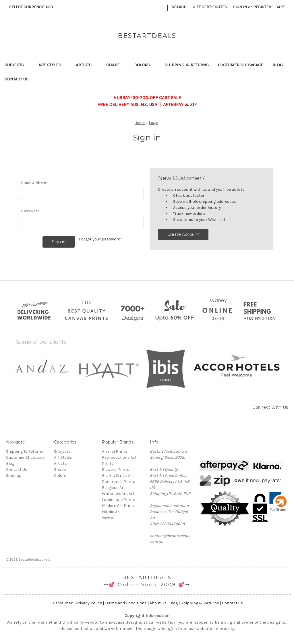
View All (109, 518)
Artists (86, 65)
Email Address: (35, 183)
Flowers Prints (116, 469)
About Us (158, 603)
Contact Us (17, 79)
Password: (31, 211)
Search (179, 7)
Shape (116, 65)
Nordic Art (111, 512)
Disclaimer (62, 603)
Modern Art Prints (119, 506)
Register (262, 7)
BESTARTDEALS (147, 577)
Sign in (240, 7)
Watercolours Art (118, 494)
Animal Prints (115, 451)
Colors (145, 65)
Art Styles (53, 65)
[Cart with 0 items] (280, 7)
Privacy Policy (89, 603)
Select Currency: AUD (33, 7)
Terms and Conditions (126, 603)
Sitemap (14, 476)
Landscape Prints (119, 500)
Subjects (17, 65)
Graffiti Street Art (118, 476)
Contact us (232, 603)
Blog (278, 65)
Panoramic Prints (119, 482)
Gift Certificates (210, 7)
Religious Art (114, 488)
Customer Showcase (241, 65)
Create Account (183, 234)
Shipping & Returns (187, 65)
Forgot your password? (101, 239)
